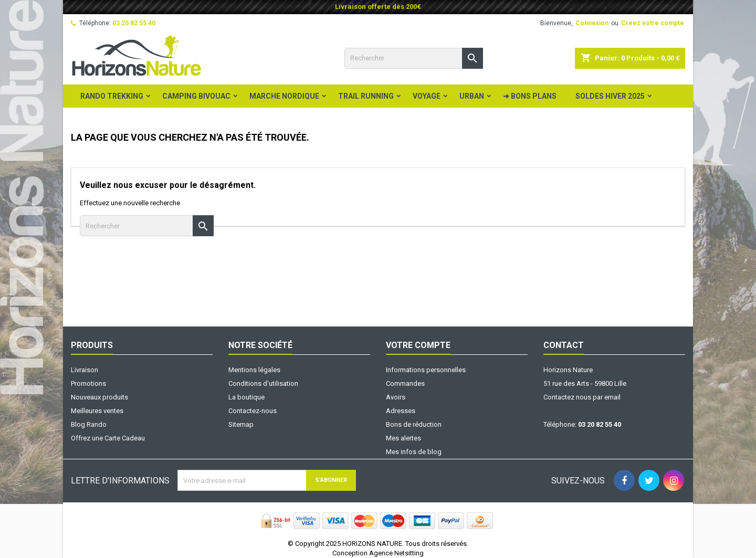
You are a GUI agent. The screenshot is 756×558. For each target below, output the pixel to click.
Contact (564, 345)
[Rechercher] (414, 58)
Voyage (427, 96)
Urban (472, 96)
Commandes (405, 383)
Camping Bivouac (196, 96)
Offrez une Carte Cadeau (108, 438)
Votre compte (418, 345)
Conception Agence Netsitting (378, 553)
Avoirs (396, 397)
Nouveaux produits (99, 397)
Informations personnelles (426, 370)
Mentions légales (254, 370)
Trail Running (366, 96)
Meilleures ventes (97, 411)
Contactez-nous (253, 411)
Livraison (85, 370)
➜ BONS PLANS (530, 96)
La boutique (246, 397)
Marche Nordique (284, 96)
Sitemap (241, 424)
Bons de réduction (414, 424)
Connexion (592, 23)
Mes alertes (403, 438)
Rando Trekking (112, 96)
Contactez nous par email (582, 397)
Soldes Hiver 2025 (610, 96)
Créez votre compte (653, 23)
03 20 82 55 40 (134, 23)
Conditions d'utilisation (263, 383)
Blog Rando (89, 424)
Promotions (88, 383)
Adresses (401, 411)
